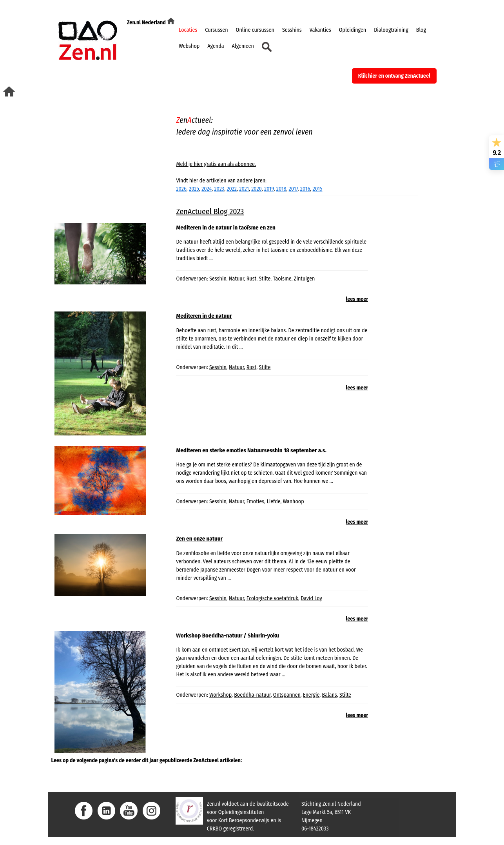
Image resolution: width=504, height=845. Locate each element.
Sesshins (292, 30)
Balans (330, 695)
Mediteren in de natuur (204, 316)
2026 (181, 189)
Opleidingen (353, 30)
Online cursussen (255, 30)
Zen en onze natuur (199, 539)
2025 (194, 189)
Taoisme (282, 279)
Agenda (216, 46)
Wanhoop (294, 502)
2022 (232, 189)
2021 (244, 189)
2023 (219, 189)
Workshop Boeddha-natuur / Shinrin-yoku (228, 636)
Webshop (189, 46)
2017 (293, 189)
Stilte (265, 279)
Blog (421, 30)
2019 (269, 189)
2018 (281, 189)
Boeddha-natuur (252, 695)
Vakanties (320, 30)
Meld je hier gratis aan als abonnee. (216, 164)
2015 (317, 189)
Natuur (236, 279)
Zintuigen (305, 279)
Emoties (256, 502)
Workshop (220, 695)
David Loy (311, 598)
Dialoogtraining (391, 30)
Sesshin (218, 279)
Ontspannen (287, 695)
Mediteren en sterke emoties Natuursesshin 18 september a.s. (251, 450)
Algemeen (243, 46)
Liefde (273, 502)
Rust (252, 279)
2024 (207, 189)
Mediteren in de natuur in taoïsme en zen (226, 228)
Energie (311, 695)
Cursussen (216, 30)
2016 (305, 189)
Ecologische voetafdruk (272, 598)
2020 (257, 189)
